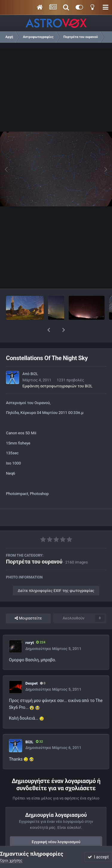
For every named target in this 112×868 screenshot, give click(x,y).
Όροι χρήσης (11, 860)
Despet (32, 668)
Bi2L (34, 358)
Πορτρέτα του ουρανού (34, 546)
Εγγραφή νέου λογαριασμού (56, 826)
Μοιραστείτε (28, 603)
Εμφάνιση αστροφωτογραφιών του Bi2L (57, 370)
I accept (98, 857)
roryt (30, 627)
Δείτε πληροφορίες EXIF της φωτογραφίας (56, 575)
